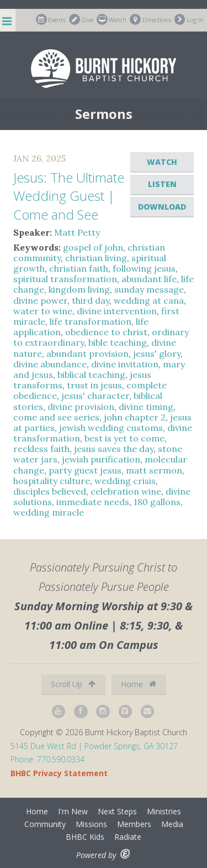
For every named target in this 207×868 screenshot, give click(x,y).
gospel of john (93, 247)
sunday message (149, 289)
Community (45, 824)
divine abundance (50, 364)
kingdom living (79, 289)
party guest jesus (85, 470)
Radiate (128, 837)
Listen (162, 184)
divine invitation (125, 364)
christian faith (79, 268)
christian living (96, 258)
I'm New (73, 811)
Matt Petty (77, 232)
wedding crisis (125, 481)
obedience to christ (106, 332)
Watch (112, 19)
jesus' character (95, 396)
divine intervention (117, 311)
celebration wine (126, 491)
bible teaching (118, 342)
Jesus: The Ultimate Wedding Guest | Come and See (69, 196)
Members (134, 824)
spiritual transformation (65, 279)
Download (162, 207)
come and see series (56, 417)
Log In (189, 19)
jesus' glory (157, 354)
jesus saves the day (114, 449)
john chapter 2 (135, 417)
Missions (91, 824)
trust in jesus (94, 385)
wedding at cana (149, 300)
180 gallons (157, 502)
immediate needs (93, 502)
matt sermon (154, 470)
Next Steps (117, 811)
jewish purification (101, 459)
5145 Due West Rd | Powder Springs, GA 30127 (94, 746)
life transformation (91, 321)
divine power (40, 300)
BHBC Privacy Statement (59, 773)
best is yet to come (124, 438)
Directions (150, 19)
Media (172, 824)
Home (139, 684)
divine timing (146, 407)
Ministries (164, 811)
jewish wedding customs (111, 428)
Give (81, 19)
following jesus (144, 268)
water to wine (43, 311)
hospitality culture (52, 481)
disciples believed (50, 491)
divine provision (81, 407)
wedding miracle (49, 512)
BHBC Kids (85, 837)
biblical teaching (91, 375)
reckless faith (41, 449)
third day (91, 300)
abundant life (149, 279)
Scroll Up (73, 684)
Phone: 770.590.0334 (47, 759)
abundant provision (87, 354)
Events (51, 19)
